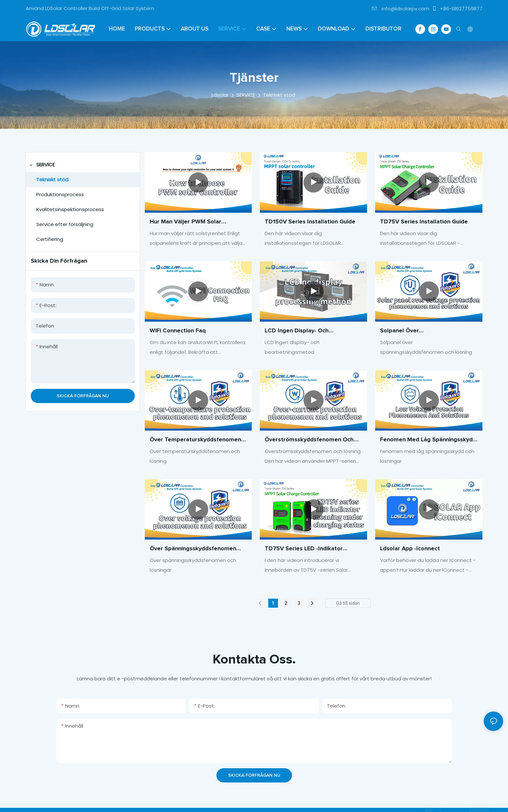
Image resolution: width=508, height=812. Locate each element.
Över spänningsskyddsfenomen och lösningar (193, 549)
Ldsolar (220, 95)
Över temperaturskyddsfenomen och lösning (195, 441)
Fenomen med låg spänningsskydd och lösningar (428, 441)
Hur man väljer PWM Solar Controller (185, 223)
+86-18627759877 (457, 9)
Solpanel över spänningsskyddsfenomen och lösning (422, 332)
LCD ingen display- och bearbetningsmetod (297, 332)
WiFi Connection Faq (178, 331)
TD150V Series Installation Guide (310, 222)
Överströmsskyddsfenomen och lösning (309, 441)
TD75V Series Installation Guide (424, 222)
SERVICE (246, 95)
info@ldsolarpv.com (401, 9)
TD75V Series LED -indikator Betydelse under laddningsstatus (311, 549)
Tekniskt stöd (279, 95)
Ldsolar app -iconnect (410, 549)
